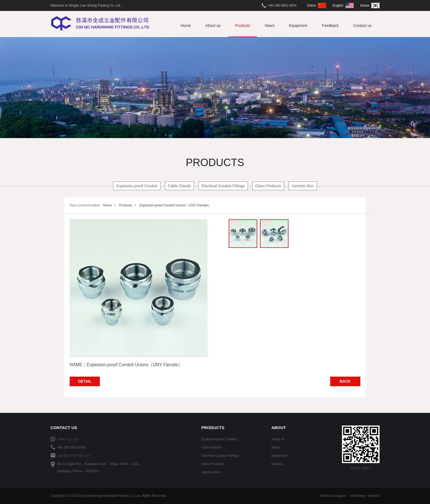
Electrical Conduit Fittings (223, 186)
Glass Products (268, 186)
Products (125, 205)
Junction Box (302, 186)
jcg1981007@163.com (73, 456)
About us (278, 439)
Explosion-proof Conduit (137, 186)
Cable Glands (179, 186)
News (275, 447)
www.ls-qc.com (68, 439)
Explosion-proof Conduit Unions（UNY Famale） (175, 205)
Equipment (279, 456)
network (374, 496)
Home (107, 205)
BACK (345, 381)
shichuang (358, 496)
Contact (277, 464)
